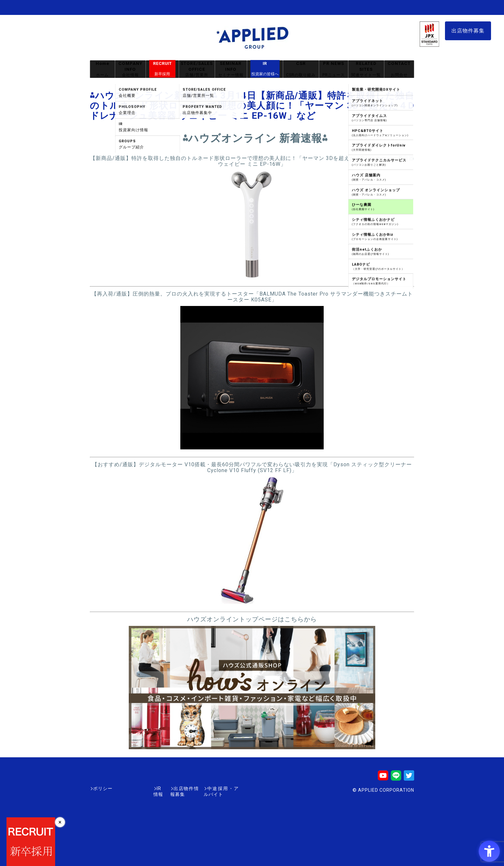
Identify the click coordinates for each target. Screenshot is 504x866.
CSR (301, 69)
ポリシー (103, 788)
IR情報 (128, 788)
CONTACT (399, 69)
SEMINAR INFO (231, 69)
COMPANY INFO (130, 69)
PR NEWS (334, 69)
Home (102, 69)
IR (265, 69)
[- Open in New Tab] (252, 279)
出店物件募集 (468, 31)
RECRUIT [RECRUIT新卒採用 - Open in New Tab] (162, 69)
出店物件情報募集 (162, 788)
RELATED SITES (366, 69)
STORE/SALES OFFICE (197, 69)
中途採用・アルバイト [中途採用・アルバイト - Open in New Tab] (214, 788)
